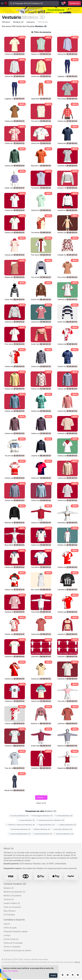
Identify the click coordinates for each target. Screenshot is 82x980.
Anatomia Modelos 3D (64, 834)
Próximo (41, 798)
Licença (7, 935)
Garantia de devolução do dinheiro (17, 951)
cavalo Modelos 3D (26, 820)
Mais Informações (10, 971)
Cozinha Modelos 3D (64, 816)
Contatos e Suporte (14, 920)
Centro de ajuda (10, 928)
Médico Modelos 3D (41, 829)
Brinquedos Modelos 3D (20, 829)
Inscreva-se (74, 3)
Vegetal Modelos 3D (46, 825)
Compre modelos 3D (15, 884)
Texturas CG (9, 899)
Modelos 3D (9, 888)
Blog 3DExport (10, 911)
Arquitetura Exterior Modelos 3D (50, 820)
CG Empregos (9, 915)
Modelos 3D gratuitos (12, 896)
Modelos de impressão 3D (14, 892)
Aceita (53, 975)
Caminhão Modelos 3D (42, 834)
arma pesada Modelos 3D (20, 834)
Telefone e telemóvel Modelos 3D (20, 825)
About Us (9, 848)
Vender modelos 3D (12, 903)
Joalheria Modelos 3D (66, 825)
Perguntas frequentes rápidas (16, 932)
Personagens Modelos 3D (41, 816)
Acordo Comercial (11, 939)
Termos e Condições (12, 947)
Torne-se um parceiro (12, 907)
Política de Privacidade (13, 943)
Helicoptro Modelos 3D (62, 829)
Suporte (7, 924)
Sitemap (77, 962)
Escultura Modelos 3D (19, 816)
